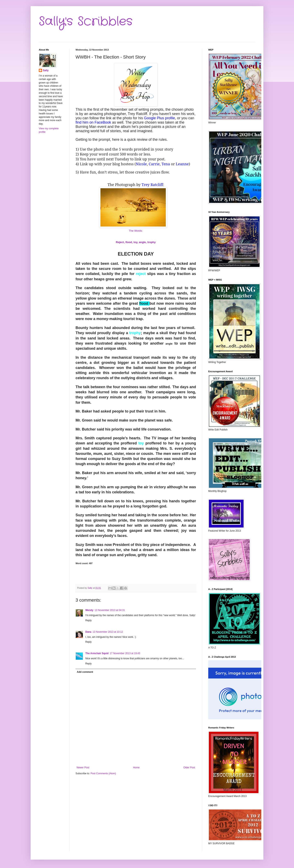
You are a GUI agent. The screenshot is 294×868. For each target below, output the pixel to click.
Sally (46, 70)
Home (136, 768)
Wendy (89, 610)
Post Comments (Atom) (103, 773)
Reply (89, 620)
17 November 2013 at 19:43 (125, 653)
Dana (88, 632)
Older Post (189, 768)
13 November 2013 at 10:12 (108, 632)
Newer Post (83, 768)
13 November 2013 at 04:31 (110, 610)
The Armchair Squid (97, 653)
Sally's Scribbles (86, 21)
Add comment (85, 672)
